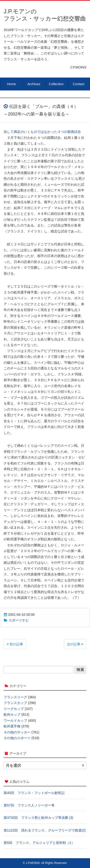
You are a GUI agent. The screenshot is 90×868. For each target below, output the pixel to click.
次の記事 (75, 644)
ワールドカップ (15, 721)
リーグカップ (14, 709)
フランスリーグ (15, 697)
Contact (78, 84)
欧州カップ (12, 715)
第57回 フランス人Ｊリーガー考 (29, 805)
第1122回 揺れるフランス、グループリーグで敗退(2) (45, 830)
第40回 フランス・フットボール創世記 (34, 793)
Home (11, 84)
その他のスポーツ (17, 738)
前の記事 (15, 644)
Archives (34, 84)
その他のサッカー (17, 732)
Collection (56, 84)
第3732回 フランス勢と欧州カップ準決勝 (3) (38, 818)
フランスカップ (15, 703)
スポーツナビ (19, 620)
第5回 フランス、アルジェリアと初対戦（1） (39, 843)
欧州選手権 (12, 726)
